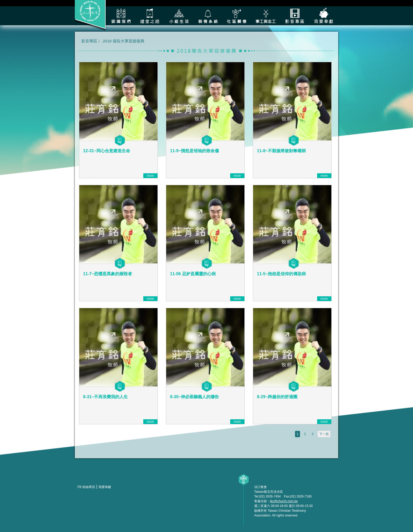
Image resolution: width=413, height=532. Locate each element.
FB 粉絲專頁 (86, 487)
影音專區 (295, 16)
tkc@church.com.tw (284, 501)
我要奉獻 (324, 16)
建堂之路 (150, 16)
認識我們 (121, 16)
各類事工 (266, 16)
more (150, 176)
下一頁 (324, 434)
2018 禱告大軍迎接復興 (124, 41)
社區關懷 (237, 16)
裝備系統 (208, 16)
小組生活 (179, 16)
